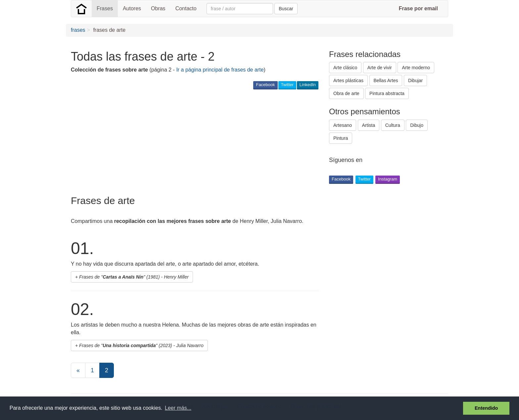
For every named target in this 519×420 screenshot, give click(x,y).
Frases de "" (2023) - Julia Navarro (141, 345)
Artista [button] (369, 125)
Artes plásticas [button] (348, 80)
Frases (105, 8)
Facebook (265, 85)
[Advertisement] (191, 142)
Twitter (287, 85)
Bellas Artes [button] (386, 80)
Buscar (286, 9)
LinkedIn (308, 85)
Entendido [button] (486, 408)
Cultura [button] (393, 125)
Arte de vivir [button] (380, 68)
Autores (132, 8)
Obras (158, 8)
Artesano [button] (343, 125)
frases (78, 30)
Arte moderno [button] (416, 68)
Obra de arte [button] (346, 93)
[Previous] (78, 370)
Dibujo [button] (417, 125)
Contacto (186, 8)
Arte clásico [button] (345, 68)
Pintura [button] (341, 138)
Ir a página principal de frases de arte (220, 70)
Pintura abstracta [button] (387, 93)
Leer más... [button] (178, 408)
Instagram (388, 179)
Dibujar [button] (415, 80)
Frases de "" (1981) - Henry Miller (134, 277)
